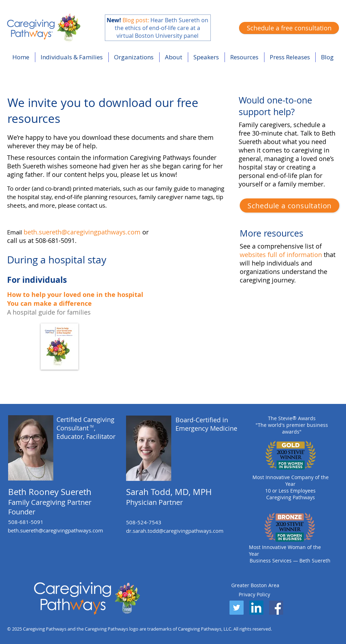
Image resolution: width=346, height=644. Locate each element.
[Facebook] (276, 608)
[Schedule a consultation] (290, 205)
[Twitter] (237, 608)
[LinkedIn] (256, 608)
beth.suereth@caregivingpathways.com (82, 232)
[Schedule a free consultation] (289, 28)
